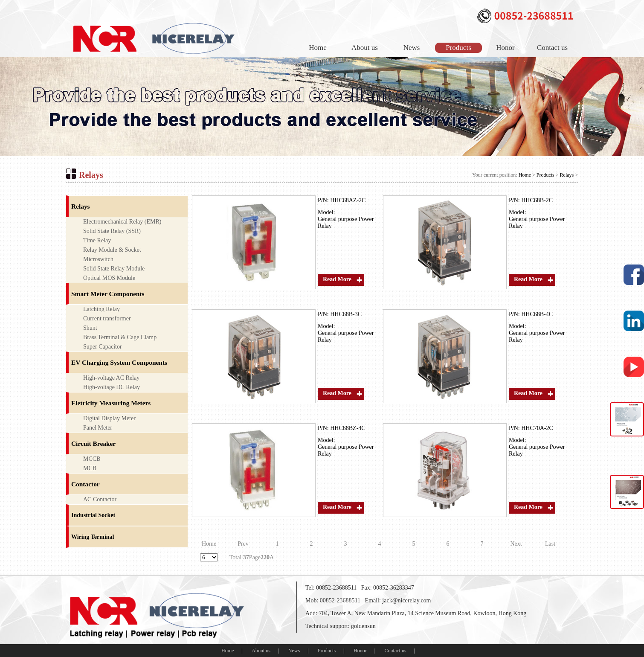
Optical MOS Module (109, 278)
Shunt (90, 328)
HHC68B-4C (537, 314)
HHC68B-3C (346, 314)
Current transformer (107, 318)
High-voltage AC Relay (111, 378)
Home (318, 48)
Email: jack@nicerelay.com (398, 600)
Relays (567, 175)
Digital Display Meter (109, 418)
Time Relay (97, 240)
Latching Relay (102, 309)
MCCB (92, 459)
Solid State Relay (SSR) (112, 231)
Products (458, 48)
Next (516, 544)
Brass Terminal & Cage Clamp (120, 337)
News (412, 48)
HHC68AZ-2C (348, 200)
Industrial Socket (93, 515)
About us (365, 48)
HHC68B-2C (537, 200)
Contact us (552, 48)
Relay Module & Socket (112, 250)
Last (550, 544)
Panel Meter (98, 428)
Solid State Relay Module (114, 269)
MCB (90, 468)
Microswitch (98, 259)
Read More (337, 279)
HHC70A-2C (537, 428)
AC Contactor (100, 499)
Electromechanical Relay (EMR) (122, 222)
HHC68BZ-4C (348, 428)
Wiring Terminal (93, 537)
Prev (243, 544)
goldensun (363, 626)
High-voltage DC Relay (112, 387)
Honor (505, 48)
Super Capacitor (103, 347)
